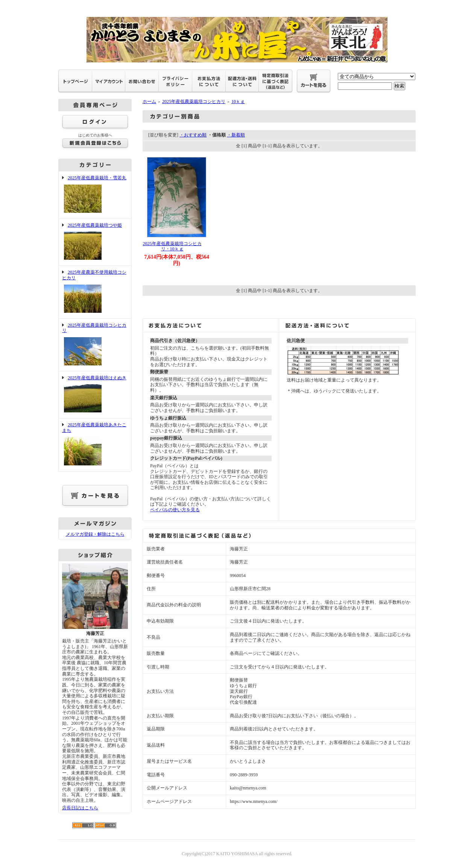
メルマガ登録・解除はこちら (95, 534)
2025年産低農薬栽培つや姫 (95, 242)
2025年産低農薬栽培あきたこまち (95, 445)
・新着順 (236, 135)
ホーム (149, 101)
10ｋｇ (238, 101)
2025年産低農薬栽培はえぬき (95, 395)
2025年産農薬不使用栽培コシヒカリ (95, 292)
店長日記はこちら (80, 808)
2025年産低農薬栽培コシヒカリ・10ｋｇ (172, 246)
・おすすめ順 (193, 135)
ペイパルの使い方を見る (175, 510)
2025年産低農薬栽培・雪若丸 (95, 195)
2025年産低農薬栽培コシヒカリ (95, 345)
